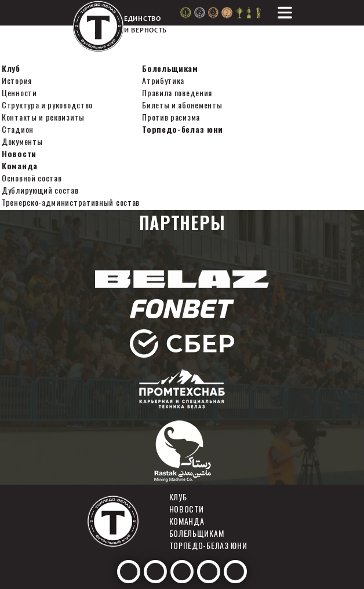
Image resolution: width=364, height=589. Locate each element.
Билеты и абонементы (182, 105)
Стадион (18, 129)
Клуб (11, 68)
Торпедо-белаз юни (183, 129)
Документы (22, 141)
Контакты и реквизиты (43, 117)
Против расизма (171, 117)
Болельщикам (170, 68)
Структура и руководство (47, 105)
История (17, 80)
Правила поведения (177, 92)
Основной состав (32, 178)
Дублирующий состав (40, 190)
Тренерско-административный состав (71, 202)
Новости (19, 153)
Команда (20, 166)
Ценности (19, 92)
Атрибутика (163, 80)
